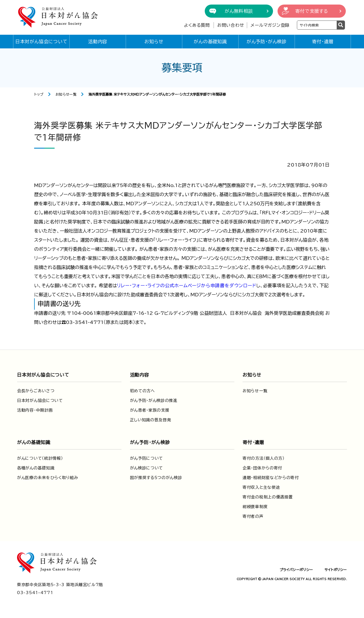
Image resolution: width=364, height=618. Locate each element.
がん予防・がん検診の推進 (154, 401)
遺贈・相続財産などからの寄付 (271, 478)
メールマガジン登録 (270, 25)
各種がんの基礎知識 (36, 468)
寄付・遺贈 (323, 42)
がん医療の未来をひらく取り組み (48, 478)
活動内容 (98, 42)
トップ (39, 94)
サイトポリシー (336, 570)
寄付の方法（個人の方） (264, 458)
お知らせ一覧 (66, 94)
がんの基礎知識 (210, 42)
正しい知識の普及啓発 (151, 420)
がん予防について (147, 458)
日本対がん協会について (42, 42)
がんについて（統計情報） (40, 458)
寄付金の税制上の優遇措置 (268, 497)
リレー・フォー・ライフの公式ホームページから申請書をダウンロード (187, 286)
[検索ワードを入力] (317, 25)
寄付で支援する (312, 11)
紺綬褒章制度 (255, 507)
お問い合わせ (231, 25)
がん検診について (147, 468)
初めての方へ (142, 391)
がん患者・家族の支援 (150, 410)
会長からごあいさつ (36, 391)
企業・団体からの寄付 (262, 468)
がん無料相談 (239, 11)
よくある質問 (197, 25)
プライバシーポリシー (296, 570)
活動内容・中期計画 (35, 410)
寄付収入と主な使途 (261, 487)
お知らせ (154, 42)
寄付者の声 (253, 516)
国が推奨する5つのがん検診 (156, 478)
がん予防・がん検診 (267, 42)
